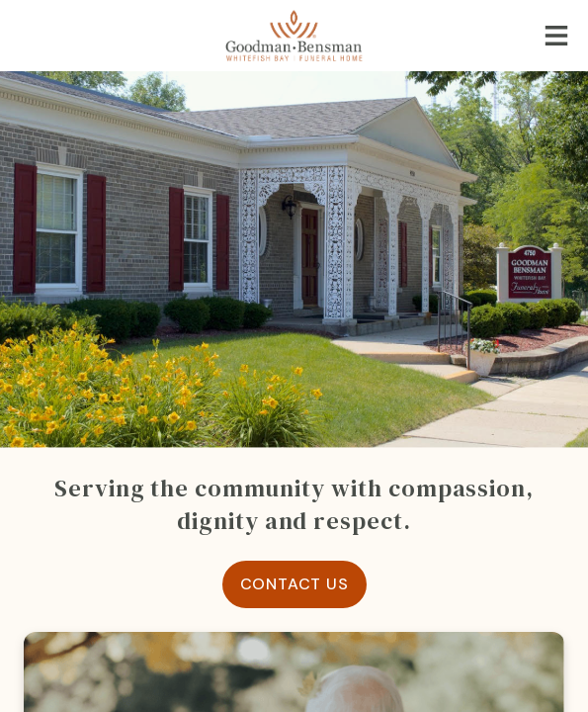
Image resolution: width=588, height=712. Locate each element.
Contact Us (294, 584)
